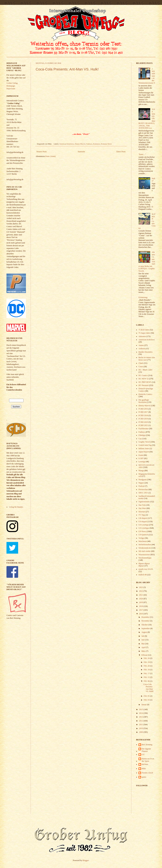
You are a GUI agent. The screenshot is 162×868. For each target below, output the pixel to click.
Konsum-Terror (106, 144)
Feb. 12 (147, 677)
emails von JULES (146, 569)
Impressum (11, 89)
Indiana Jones (144, 448)
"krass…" (142, 154)
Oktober (145, 625)
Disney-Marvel (80, 144)
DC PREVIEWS (145, 382)
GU (143, 754)
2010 (141, 728)
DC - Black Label (145, 370)
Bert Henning (147, 745)
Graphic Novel (144, 442)
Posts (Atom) (51, 156)
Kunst (141, 455)
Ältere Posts (121, 152)
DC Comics (143, 375)
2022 (141, 591)
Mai (143, 644)
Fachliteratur (143, 429)
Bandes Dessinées (145, 352)
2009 (141, 732)
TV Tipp (142, 515)
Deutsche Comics (145, 394)
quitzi (144, 777)
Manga (141, 471)
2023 (141, 587)
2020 (141, 599)
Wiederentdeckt (145, 548)
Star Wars (142, 508)
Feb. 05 (147, 696)
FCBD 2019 (143, 419)
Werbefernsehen (145, 545)
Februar (145, 655)
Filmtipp (142, 435)
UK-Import (143, 518)
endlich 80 (143, 575)
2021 (141, 595)
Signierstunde (144, 502)
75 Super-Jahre (144, 333)
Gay (140, 439)
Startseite (81, 152)
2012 (141, 721)
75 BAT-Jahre (144, 330)
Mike (144, 769)
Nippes (141, 483)
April (144, 647)
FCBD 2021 (143, 425)
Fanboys (89, 144)
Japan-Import (144, 452)
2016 (141, 614)
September (146, 628)
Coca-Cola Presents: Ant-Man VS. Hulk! (67, 69)
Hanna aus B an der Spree (148, 760)
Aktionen (142, 336)
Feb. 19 (147, 670)
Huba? (153, 180)
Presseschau (143, 489)
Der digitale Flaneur (146, 750)
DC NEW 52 (144, 379)
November (146, 621)
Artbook (142, 349)
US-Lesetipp (143, 525)
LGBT (141, 458)
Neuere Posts (42, 152)
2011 (141, 724)
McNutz (145, 764)
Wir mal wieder (145, 551)
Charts (141, 363)
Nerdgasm (142, 480)
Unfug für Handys (16, 507)
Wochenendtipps (145, 558)
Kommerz (96, 144)
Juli (143, 636)
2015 (141, 709)
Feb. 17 (147, 673)
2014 (141, 713)
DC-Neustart (143, 385)
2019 (141, 602)
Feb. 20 (147, 666)
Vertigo (141, 538)
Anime (141, 345)
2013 (141, 717)
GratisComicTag (145, 445)
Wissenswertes (144, 555)
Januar (144, 705)
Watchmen (143, 541)
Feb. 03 (147, 700)
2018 (141, 606)
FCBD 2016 (143, 409)
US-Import (143, 522)
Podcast (142, 486)
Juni (143, 640)
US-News (142, 531)
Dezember (146, 617)
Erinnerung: (143, 297)
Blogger (86, 860)
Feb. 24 (147, 662)
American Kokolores (67, 144)
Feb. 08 (147, 681)
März (144, 651)
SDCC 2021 (143, 493)
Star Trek (142, 505)
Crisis (141, 367)
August (145, 632)
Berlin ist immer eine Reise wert (147, 359)
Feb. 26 (147, 658)
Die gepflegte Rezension (144, 401)
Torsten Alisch (147, 773)
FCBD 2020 (143, 422)
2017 (141, 610)
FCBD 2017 (143, 412)
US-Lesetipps (144, 528)
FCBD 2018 (143, 415)
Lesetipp (142, 462)
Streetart (142, 512)
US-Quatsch (143, 535)
